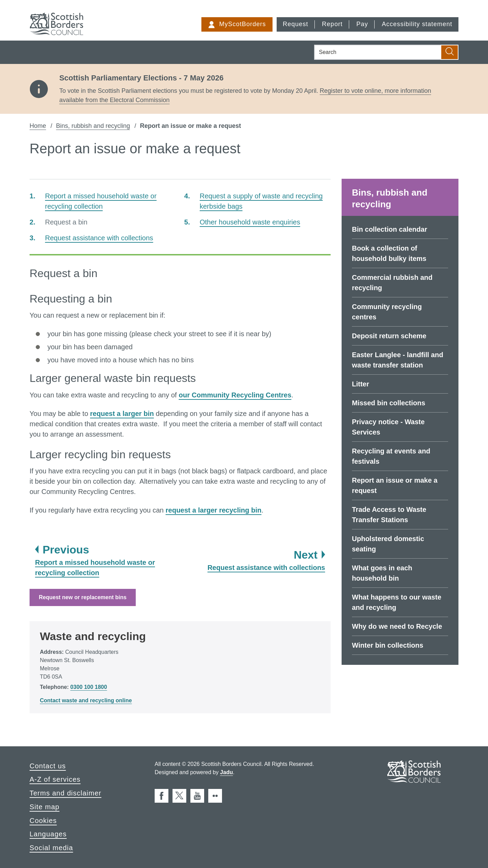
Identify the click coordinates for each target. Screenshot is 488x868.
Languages (48, 834)
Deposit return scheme (389, 336)
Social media (51, 848)
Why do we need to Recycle (397, 626)
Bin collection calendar (390, 229)
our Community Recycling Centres (235, 395)
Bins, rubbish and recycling (93, 126)
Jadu (226, 772)
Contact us (48, 766)
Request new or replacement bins (83, 597)
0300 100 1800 (89, 687)
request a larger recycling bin (214, 510)
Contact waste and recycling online (86, 700)
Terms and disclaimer (65, 793)
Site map (45, 807)
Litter (361, 384)
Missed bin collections (389, 403)
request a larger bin (122, 414)
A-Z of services (55, 779)
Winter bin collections (388, 645)
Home (38, 126)
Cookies (43, 821)
